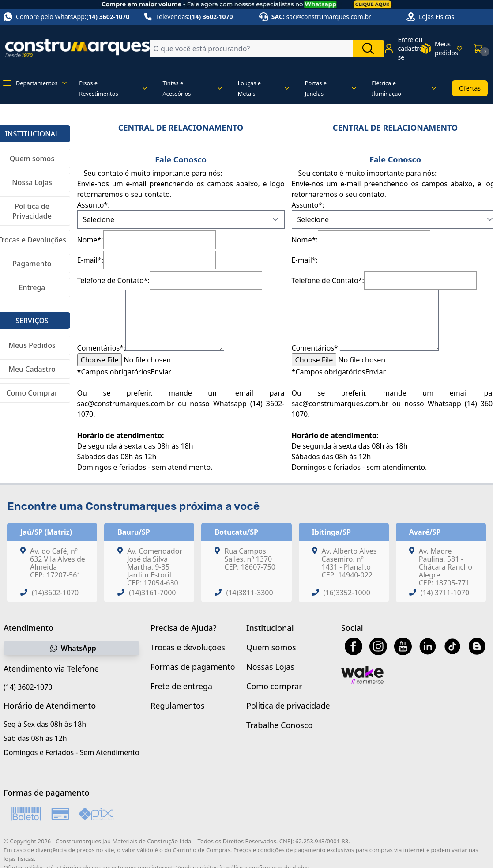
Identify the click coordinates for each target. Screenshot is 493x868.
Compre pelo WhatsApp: (66, 17)
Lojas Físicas (437, 17)
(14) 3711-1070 (445, 593)
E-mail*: (90, 260)
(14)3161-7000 (152, 593)
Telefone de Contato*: (113, 280)
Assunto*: (94, 205)
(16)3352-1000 (347, 593)
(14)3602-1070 (55, 593)
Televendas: (188, 17)
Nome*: (90, 240)
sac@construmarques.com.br (329, 17)
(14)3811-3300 (249, 593)
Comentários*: (102, 348)
